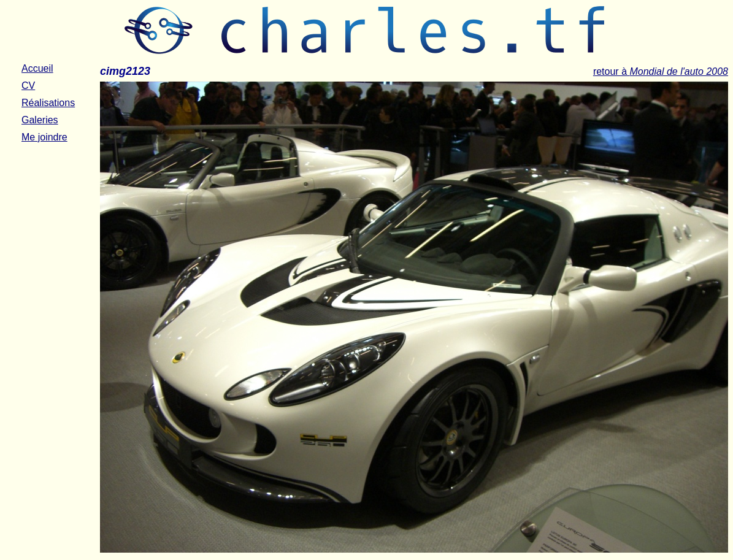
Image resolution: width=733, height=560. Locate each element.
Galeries (40, 120)
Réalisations (48, 103)
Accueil (37, 68)
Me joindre (44, 137)
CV (28, 86)
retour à (661, 71)
